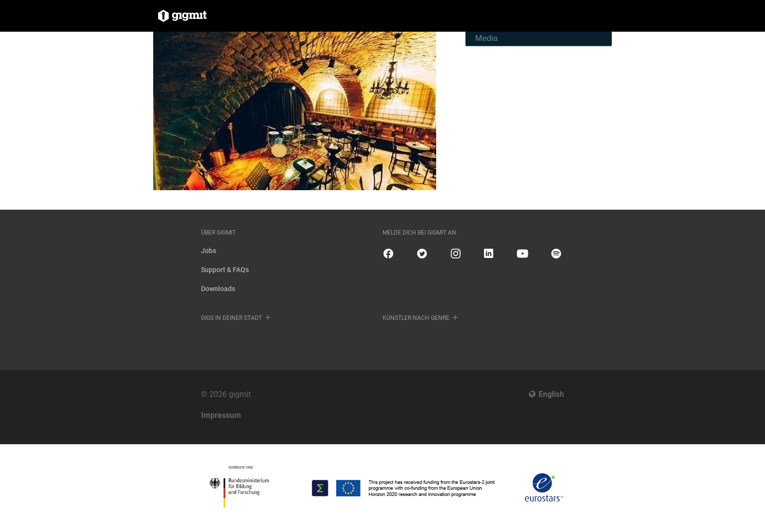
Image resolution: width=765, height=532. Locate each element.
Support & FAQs (225, 270)
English (551, 394)
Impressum (221, 415)
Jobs (209, 251)
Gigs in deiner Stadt (232, 318)
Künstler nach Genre (416, 318)
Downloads (218, 289)
